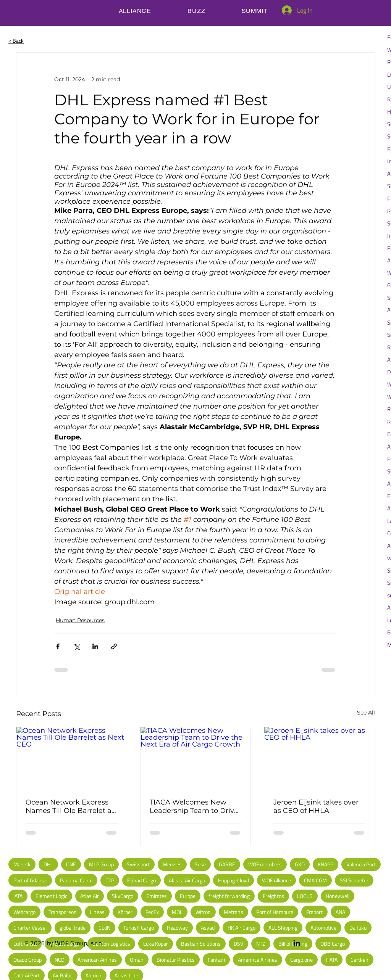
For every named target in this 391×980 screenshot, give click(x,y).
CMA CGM (315, 880)
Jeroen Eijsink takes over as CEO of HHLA (316, 806)
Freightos (273, 896)
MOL (177, 912)
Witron (203, 912)
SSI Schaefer (354, 880)
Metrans (233, 912)
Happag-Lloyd (233, 880)
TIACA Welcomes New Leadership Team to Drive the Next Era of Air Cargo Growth (194, 806)
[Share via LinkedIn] (95, 646)
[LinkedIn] (297, 943)
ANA (340, 912)
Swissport (138, 864)
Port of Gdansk (30, 880)
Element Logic (51, 896)
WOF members (265, 864)
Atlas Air (90, 896)
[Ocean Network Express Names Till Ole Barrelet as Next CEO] (72, 758)
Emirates (157, 896)
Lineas (97, 912)
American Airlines (97, 960)
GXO (300, 864)
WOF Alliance (276, 880)
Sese (200, 864)
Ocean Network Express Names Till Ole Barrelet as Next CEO (70, 806)
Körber (125, 912)
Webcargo (24, 912)
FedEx (152, 912)
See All (366, 713)
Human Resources (80, 620)
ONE (71, 864)
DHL (48, 864)
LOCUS (305, 896)
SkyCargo (123, 896)
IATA (18, 896)
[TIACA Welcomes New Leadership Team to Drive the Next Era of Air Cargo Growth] (196, 758)
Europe (188, 896)
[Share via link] (114, 646)
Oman (137, 960)
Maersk (22, 864)
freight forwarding (229, 896)
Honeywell (338, 896)
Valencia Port (361, 864)
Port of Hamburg (275, 912)
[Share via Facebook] (58, 646)
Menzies (172, 864)
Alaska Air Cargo (187, 880)
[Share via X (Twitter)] (77, 646)
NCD (60, 960)
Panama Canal (76, 880)
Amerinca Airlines (258, 960)
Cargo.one (301, 960)
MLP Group (101, 864)
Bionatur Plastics (176, 960)
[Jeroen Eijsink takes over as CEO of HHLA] (319, 758)
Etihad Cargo (141, 880)
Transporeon (63, 912)
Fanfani (216, 960)
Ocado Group (27, 960)
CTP (110, 880)
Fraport (314, 912)
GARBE (227, 864)
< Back (16, 41)
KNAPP (326, 864)
